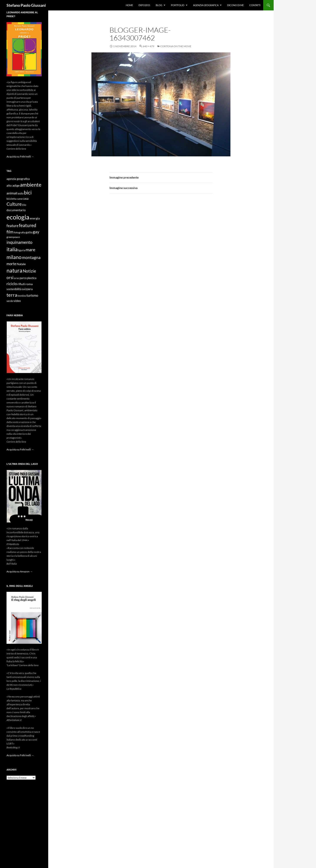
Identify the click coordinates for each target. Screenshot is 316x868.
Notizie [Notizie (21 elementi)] (29, 271)
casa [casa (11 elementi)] (26, 199)
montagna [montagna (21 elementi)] (31, 257)
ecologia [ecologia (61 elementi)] (18, 217)
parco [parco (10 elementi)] (23, 278)
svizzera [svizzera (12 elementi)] (27, 289)
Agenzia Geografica (206, 5)
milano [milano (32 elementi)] (14, 257)
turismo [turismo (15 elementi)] (32, 295)
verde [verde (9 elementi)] (10, 301)
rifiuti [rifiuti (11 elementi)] (21, 284)
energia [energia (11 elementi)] (35, 218)
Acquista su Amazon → (20, 571)
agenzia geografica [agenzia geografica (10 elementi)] (18, 179)
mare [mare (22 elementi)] (30, 249)
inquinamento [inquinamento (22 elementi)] (19, 242)
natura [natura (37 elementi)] (14, 270)
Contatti (255, 5)
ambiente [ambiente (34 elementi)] (31, 185)
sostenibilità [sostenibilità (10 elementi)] (14, 289)
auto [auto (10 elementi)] (21, 193)
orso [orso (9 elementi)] (17, 278)
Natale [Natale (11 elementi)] (21, 264)
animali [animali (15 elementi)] (12, 193)
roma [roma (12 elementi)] (29, 284)
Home (129, 5)
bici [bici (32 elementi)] (28, 192)
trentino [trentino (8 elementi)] (22, 296)
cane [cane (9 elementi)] (19, 199)
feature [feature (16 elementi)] (12, 226)
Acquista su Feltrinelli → (20, 156)
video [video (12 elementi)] (17, 301)
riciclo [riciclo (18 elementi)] (12, 284)
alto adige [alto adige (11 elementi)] (13, 186)
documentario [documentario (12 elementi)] (16, 210)
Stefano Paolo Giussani (26, 5)
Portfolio (178, 5)
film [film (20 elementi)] (10, 232)
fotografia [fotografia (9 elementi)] (20, 232)
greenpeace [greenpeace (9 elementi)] (13, 237)
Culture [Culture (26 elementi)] (14, 204)
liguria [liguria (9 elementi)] (22, 250)
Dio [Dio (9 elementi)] (24, 205)
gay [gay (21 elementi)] (36, 232)
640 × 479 (148, 46)
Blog (159, 5)
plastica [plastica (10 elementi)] (32, 278)
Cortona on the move (176, 46)
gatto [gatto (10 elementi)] (29, 232)
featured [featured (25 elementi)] (28, 225)
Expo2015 (144, 5)
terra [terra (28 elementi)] (12, 295)
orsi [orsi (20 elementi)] (10, 277)
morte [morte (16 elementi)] (11, 264)
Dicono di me (235, 5)
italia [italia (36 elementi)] (12, 249)
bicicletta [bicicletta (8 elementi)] (11, 199)
